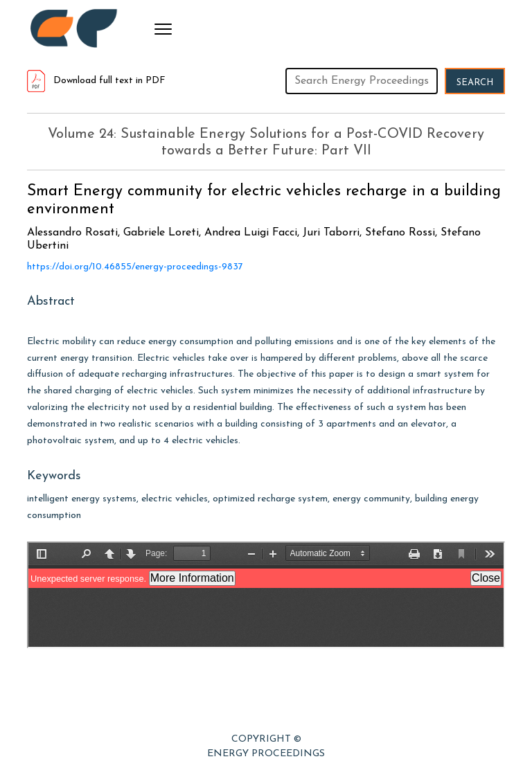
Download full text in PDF (96, 81)
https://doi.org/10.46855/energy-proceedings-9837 (135, 267)
